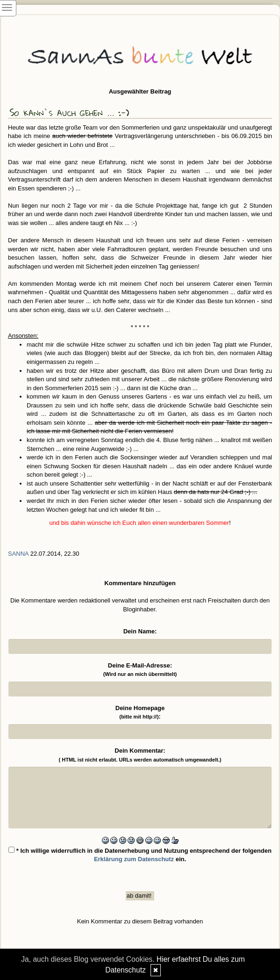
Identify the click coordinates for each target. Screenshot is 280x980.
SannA (18, 554)
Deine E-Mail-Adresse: (140, 670)
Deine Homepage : (140, 712)
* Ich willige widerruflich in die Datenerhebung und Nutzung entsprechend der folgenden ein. (140, 855)
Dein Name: (140, 631)
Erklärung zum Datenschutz (134, 859)
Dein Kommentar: (140, 755)
